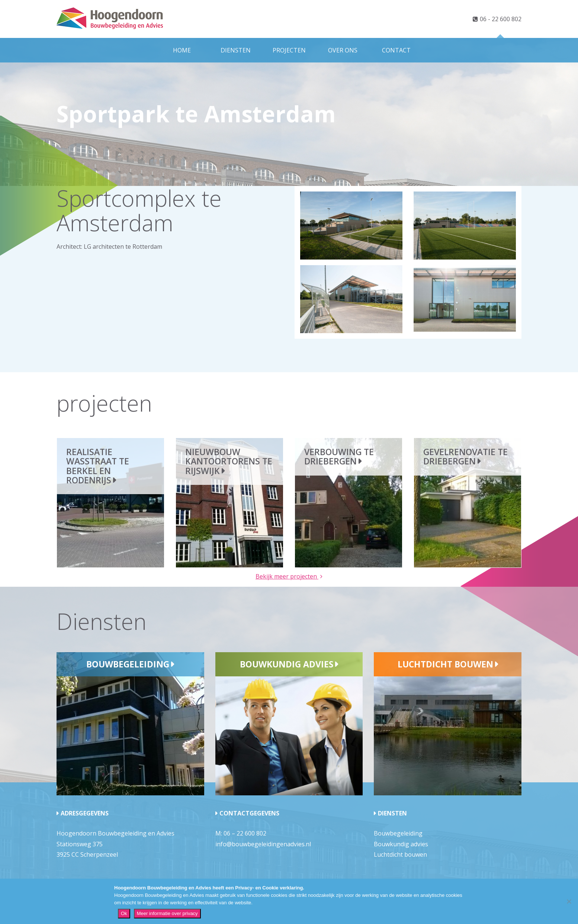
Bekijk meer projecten (287, 576)
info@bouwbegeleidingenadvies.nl (263, 844)
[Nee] (569, 901)
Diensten (236, 50)
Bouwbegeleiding (128, 664)
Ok (124, 913)
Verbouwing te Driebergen (339, 456)
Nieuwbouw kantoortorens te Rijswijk (229, 461)
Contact (396, 50)
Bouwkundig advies (287, 664)
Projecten (289, 50)
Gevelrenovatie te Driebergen (465, 456)
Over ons (343, 50)
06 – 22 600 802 (245, 833)
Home (182, 50)
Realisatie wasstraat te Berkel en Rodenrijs (98, 466)
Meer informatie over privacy (167, 913)
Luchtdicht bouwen (445, 664)
